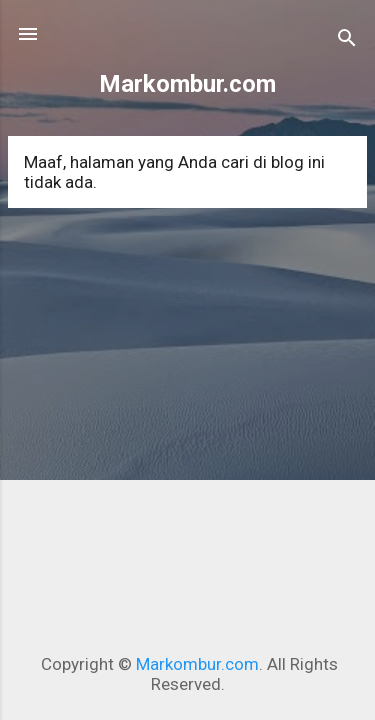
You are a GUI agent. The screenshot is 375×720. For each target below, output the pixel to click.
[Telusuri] (347, 40)
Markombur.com (187, 84)
